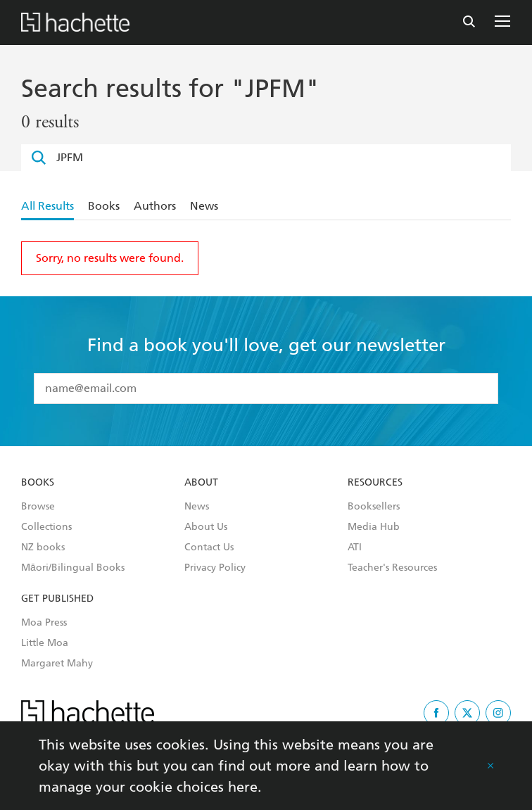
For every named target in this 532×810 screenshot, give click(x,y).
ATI (355, 548)
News (204, 206)
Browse (38, 507)
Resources (375, 483)
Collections (46, 527)
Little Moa (45, 643)
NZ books (43, 548)
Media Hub (374, 527)
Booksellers (374, 507)
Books (104, 206)
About (201, 483)
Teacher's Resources (392, 568)
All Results (47, 206)
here (243, 787)
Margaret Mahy (57, 664)
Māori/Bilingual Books (73, 568)
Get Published (57, 599)
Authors (155, 206)
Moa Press (44, 623)
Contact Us (209, 548)
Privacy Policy (215, 568)
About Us (206, 527)
